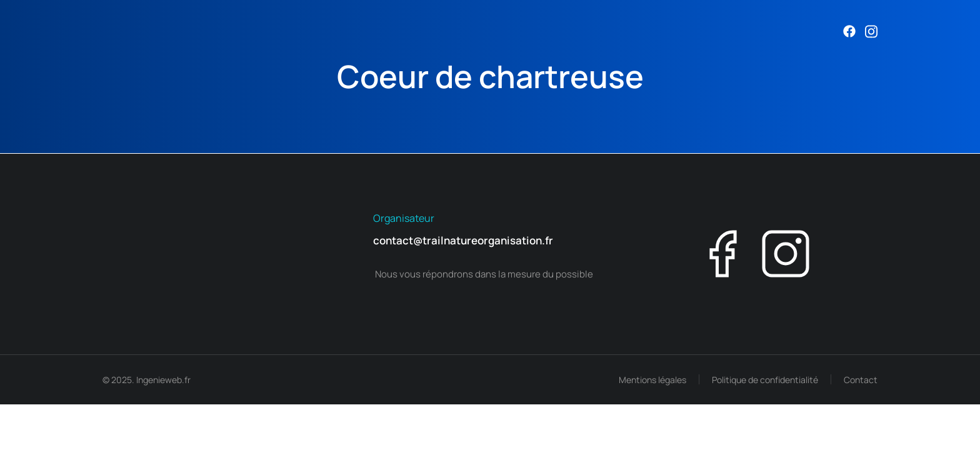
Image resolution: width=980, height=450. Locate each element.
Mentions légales (652, 380)
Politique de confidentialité (765, 380)
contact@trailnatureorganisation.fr (463, 240)
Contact (861, 380)
